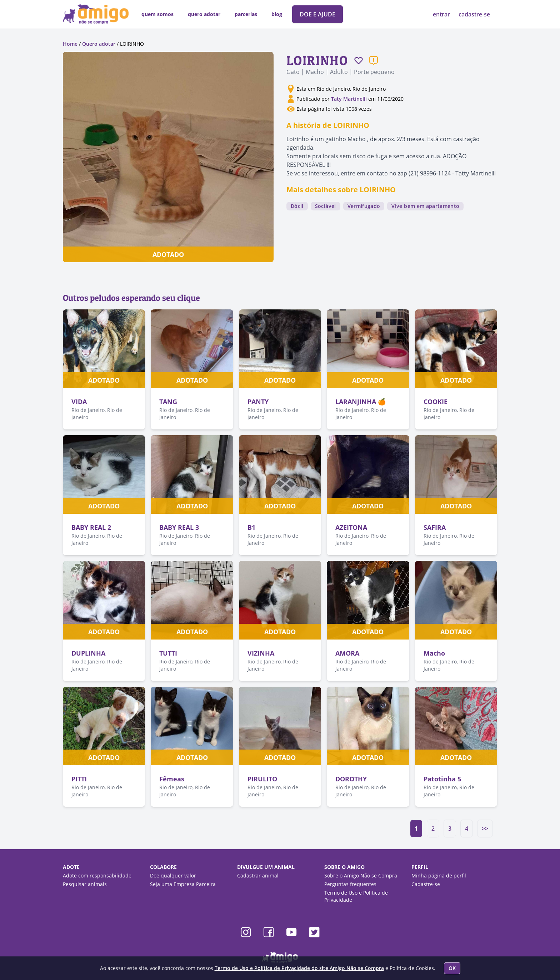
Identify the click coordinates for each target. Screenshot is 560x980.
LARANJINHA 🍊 (361, 402)
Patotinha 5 (442, 779)
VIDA (79, 402)
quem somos (157, 14)
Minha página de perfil (439, 875)
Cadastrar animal (258, 875)
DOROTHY (351, 779)
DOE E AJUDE (317, 14)
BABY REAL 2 (91, 527)
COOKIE (436, 402)
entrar (442, 14)
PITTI (79, 779)
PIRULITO (262, 779)
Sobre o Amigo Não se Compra (361, 875)
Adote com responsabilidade (97, 875)
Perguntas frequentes (350, 884)
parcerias (246, 14)
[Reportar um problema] (374, 60)
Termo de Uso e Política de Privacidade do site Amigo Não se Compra (299, 968)
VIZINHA (261, 653)
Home (70, 44)
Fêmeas (172, 779)
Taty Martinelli (349, 99)
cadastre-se (474, 14)
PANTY (258, 402)
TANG (168, 402)
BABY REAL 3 (179, 527)
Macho (434, 653)
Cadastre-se (426, 884)
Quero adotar (99, 44)
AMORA (347, 653)
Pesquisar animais (85, 884)
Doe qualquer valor (173, 875)
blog (277, 14)
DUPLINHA (88, 653)
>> (485, 829)
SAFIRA (435, 527)
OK (452, 968)
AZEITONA (351, 527)
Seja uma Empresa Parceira (183, 884)
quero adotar (204, 14)
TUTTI (168, 653)
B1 (251, 527)
